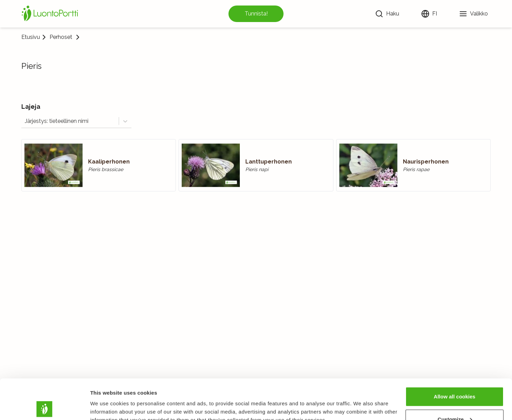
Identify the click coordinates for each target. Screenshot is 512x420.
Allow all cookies (455, 356)
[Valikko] (473, 14)
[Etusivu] (51, 14)
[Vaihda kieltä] (429, 14)
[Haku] (387, 14)
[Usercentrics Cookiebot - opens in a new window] (45, 407)
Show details (106, 399)
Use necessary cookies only (455, 402)
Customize (455, 379)
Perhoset (61, 37)
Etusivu (31, 37)
